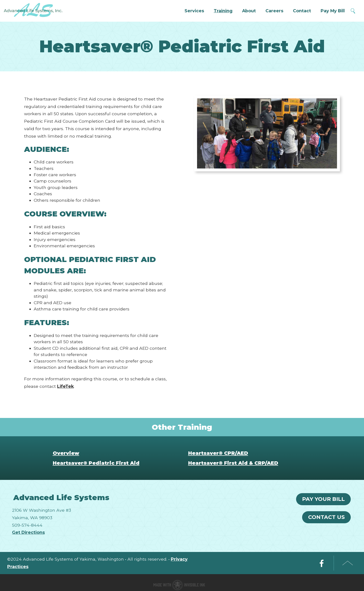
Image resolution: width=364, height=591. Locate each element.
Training (223, 11)
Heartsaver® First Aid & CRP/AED (233, 463)
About (249, 11)
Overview (66, 453)
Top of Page (348, 563)
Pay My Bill (333, 11)
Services (194, 11)
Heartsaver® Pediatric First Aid (96, 463)
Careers (274, 11)
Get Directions (28, 532)
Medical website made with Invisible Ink (179, 585)
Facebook (322, 563)
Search (353, 11)
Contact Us (326, 517)
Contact (302, 11)
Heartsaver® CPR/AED (218, 453)
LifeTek (65, 386)
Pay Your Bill (323, 499)
